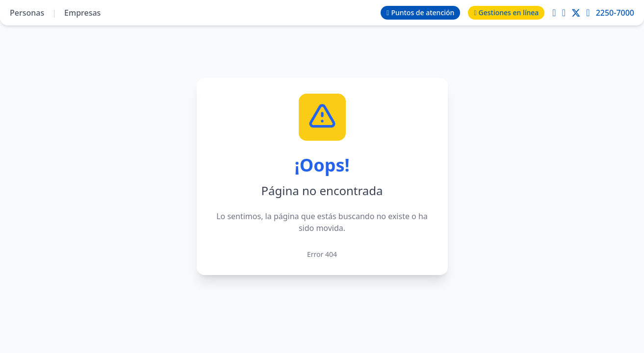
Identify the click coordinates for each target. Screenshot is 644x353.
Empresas (82, 13)
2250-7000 (615, 13)
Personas (27, 13)
